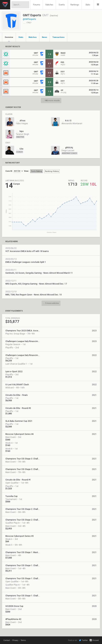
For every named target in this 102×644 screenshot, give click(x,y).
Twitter (83, 640)
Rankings (75, 5)
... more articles (51, 303)
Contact (7, 640)
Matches (49, 5)
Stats (88, 5)
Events (62, 5)
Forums (37, 5)
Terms (23, 640)
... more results (51, 101)
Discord (94, 640)
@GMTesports (29, 19)
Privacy (15, 640)
